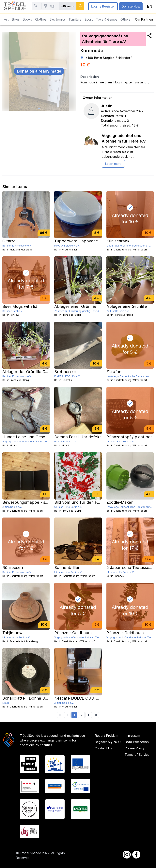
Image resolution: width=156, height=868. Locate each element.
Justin (107, 106)
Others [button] (125, 19)
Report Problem (106, 736)
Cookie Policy (135, 748)
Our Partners (144, 19)
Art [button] (6, 19)
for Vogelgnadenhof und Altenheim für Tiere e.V (105, 39)
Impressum (132, 736)
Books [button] (27, 19)
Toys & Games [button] (107, 19)
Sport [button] (89, 19)
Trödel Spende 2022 (35, 853)
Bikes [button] (16, 19)
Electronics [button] (58, 19)
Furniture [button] (75, 19)
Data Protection (137, 742)
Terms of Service (137, 755)
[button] (74, 715)
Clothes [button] (41, 19)
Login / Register (103, 6)
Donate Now (131, 6)
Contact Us (103, 748)
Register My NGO (108, 742)
